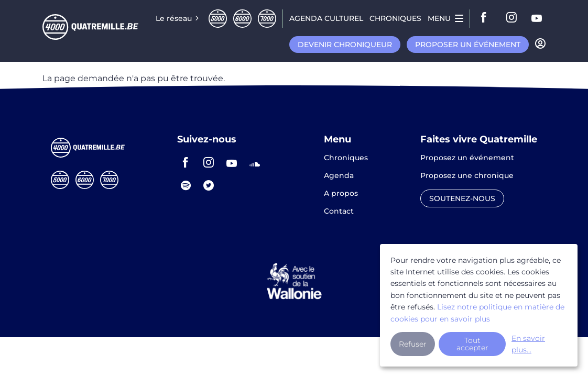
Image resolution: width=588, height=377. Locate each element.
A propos (341, 194)
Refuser (413, 344)
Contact (339, 211)
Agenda (339, 176)
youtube (537, 18)
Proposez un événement (467, 158)
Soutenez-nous (462, 198)
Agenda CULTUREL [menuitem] (326, 18)
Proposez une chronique (467, 176)
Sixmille (242, 19)
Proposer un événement (468, 45)
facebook (487, 18)
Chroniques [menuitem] (395, 18)
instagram (512, 18)
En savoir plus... (528, 344)
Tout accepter (472, 344)
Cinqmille (218, 19)
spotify (186, 185)
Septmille (267, 19)
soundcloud (255, 162)
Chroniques (346, 158)
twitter (209, 185)
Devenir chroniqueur (345, 45)
